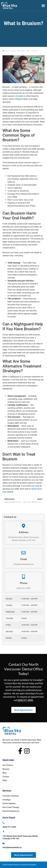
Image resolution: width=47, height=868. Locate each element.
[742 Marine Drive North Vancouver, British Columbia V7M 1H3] (4, 832)
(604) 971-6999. (26, 700)
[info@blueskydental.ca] (4, 843)
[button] (43, 6)
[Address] (23, 526)
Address (24, 532)
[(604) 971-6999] (4, 823)
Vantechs (33, 865)
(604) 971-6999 (23, 588)
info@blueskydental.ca (23, 564)
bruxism (20, 96)
